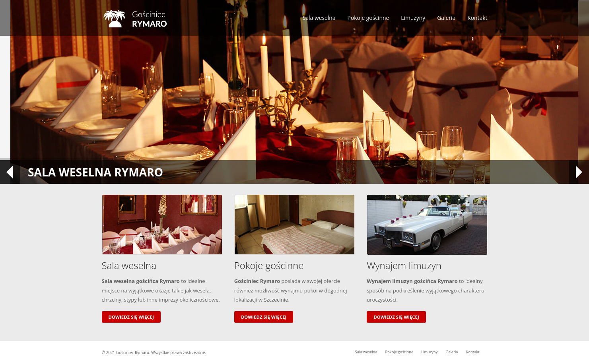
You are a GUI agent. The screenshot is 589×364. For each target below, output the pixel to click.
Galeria (446, 18)
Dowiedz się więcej (131, 317)
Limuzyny (413, 18)
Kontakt (477, 18)
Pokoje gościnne (368, 18)
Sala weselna (319, 18)
